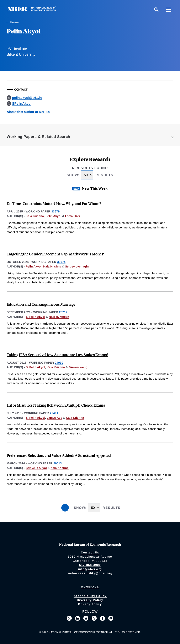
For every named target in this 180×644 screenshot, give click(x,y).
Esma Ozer (73, 216)
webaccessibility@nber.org (90, 573)
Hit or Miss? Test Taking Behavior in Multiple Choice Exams (56, 405)
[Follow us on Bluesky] (86, 618)
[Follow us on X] (69, 618)
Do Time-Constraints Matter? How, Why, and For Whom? (54, 203)
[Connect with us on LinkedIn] (78, 618)
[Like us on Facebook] (102, 618)
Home (14, 22)
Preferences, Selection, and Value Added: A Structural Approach (60, 455)
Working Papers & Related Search (38, 137)
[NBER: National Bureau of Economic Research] (35, 10)
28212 (63, 312)
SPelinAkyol (22, 104)
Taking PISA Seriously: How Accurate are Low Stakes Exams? (57, 355)
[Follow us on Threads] (94, 618)
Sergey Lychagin (77, 266)
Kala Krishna (35, 216)
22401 (54, 413)
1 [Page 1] (65, 508)
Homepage (90, 587)
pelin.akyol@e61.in (27, 98)
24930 (59, 363)
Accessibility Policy (90, 596)
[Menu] (169, 10)
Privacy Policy (90, 604)
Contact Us (90, 552)
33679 (55, 211)
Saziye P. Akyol (36, 468)
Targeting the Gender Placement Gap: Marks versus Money (55, 254)
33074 (61, 262)
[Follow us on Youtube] (111, 618)
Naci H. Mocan (59, 317)
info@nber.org (90, 569)
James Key (54, 418)
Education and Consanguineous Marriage (41, 304)
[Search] (156, 10)
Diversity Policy (90, 600)
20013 (58, 463)
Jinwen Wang (78, 367)
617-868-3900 (90, 565)
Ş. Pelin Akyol (35, 317)
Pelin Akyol (53, 216)
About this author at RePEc (28, 112)
